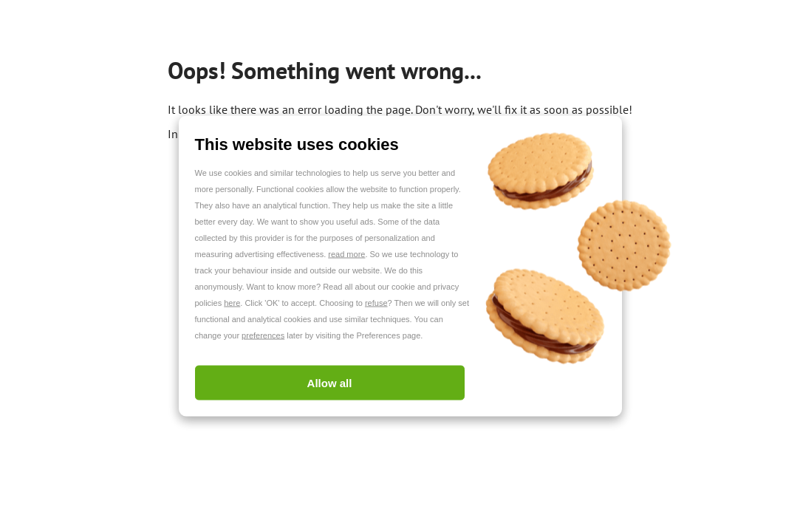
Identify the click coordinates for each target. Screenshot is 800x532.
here (232, 303)
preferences (263, 335)
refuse (376, 303)
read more (346, 254)
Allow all (330, 383)
